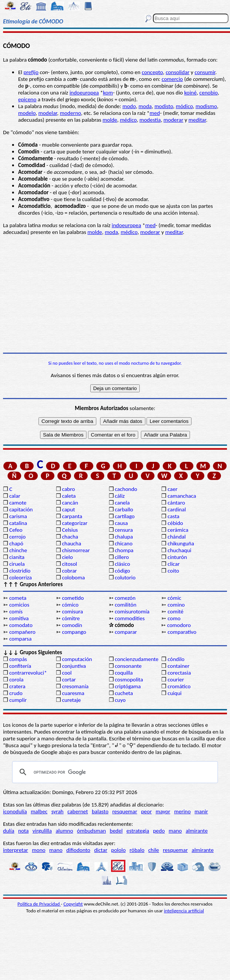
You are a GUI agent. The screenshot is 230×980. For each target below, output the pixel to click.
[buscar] (114, 772)
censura (124, 530)
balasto (100, 811)
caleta (69, 496)
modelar (48, 113)
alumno (64, 831)
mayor (163, 811)
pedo (159, 831)
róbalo (137, 850)
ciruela (17, 564)
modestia (150, 120)
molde (110, 120)
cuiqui (175, 693)
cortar (69, 680)
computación (77, 659)
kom (108, 93)
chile (154, 850)
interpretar (15, 850)
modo (129, 106)
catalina (18, 523)
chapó (16, 543)
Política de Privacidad (39, 904)
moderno (70, 113)
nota (23, 831)
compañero (22, 632)
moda (145, 106)
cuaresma (73, 693)
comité (176, 612)
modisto (164, 106)
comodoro (179, 625)
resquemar (125, 811)
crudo (16, 693)
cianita (17, 557)
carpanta (72, 516)
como (174, 618)
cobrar (69, 571)
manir (201, 811)
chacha (70, 537)
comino (176, 605)
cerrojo (17, 537)
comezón (125, 598)
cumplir (18, 700)
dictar (101, 850)
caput (68, 509)
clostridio (20, 571)
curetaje (71, 700)
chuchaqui (180, 550)
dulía (9, 831)
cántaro (176, 503)
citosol (69, 564)
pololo (118, 850)
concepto (152, 72)
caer (173, 489)
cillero (122, 557)
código (122, 571)
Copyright (73, 904)
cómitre (71, 618)
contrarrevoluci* (28, 673)
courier (176, 680)
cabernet (77, 811)
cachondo (126, 489)
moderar (174, 120)
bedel (116, 831)
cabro (68, 489)
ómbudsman (91, 831)
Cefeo (16, 530)
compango (74, 632)
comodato (21, 625)
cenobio (209, 93)
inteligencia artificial (184, 911)
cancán (70, 503)
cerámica (178, 530)
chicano (124, 543)
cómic (174, 598)
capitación (21, 509)
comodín (72, 625)
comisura (72, 612)
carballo (124, 509)
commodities (130, 618)
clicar (174, 564)
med (155, 113)
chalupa (124, 537)
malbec (39, 811)
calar (15, 496)
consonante (128, 666)
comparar (126, 632)
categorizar (75, 523)
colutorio (125, 577)
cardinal (177, 509)
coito (173, 571)
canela (122, 503)
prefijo (31, 72)
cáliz (120, 496)
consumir (205, 72)
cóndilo (176, 659)
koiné (191, 93)
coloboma (73, 577)
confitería (20, 666)
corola (16, 680)
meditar (197, 120)
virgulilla (42, 831)
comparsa (20, 639)
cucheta (124, 693)
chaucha (72, 543)
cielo (67, 557)
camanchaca (182, 496)
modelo (27, 113)
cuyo (120, 700)
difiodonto (79, 850)
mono (39, 850)
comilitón (126, 605)
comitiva (19, 618)
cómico (70, 605)
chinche (18, 550)
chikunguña (181, 543)
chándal (177, 537)
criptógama (128, 686)
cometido (73, 598)
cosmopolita (129, 680)
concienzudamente (137, 659)
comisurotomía (132, 612)
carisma (18, 516)
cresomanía (75, 686)
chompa (124, 550)
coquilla (124, 673)
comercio (172, 79)
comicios (19, 605)
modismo (206, 106)
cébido (175, 523)
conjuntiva (74, 666)
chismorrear (76, 550)
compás (18, 659)
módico (184, 106)
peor (146, 811)
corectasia (179, 673)
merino (182, 811)
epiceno (27, 99)
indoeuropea (84, 93)
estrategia (138, 831)
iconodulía (15, 811)
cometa (18, 598)
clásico (122, 564)
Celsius (70, 530)
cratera (17, 686)
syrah (57, 811)
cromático (179, 686)
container (179, 666)
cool (67, 673)
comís (16, 612)
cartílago (125, 516)
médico (128, 120)
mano (175, 831)
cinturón (177, 557)
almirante (197, 831)
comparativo (182, 632)
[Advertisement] (115, 294)
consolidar (178, 72)
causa (121, 523)
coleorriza (20, 577)
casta (174, 516)
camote (18, 503)
